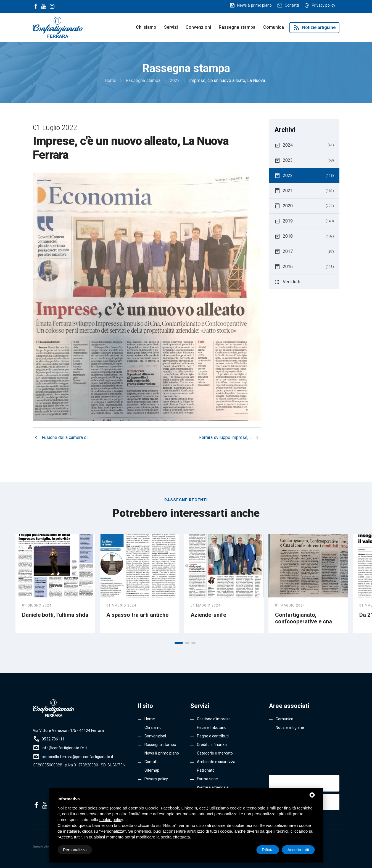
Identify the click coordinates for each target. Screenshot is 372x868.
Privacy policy (324, 5)
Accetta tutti (298, 850)
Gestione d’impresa (214, 719)
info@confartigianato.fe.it (64, 748)
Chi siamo (146, 27)
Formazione (207, 779)
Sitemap (152, 770)
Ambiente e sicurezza (216, 762)
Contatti (292, 5)
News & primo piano (254, 5)
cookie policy (111, 820)
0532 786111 (53, 739)
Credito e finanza (212, 745)
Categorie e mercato (215, 753)
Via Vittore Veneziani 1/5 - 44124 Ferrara (68, 731)
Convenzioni (198, 27)
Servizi (171, 27)
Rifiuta (268, 850)
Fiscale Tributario (212, 727)
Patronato (206, 770)
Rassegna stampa (237, 27)
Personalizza (75, 850)
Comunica (274, 27)
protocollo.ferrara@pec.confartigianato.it (77, 757)
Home (150, 719)
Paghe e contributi (213, 736)
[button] (179, 643)
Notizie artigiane (314, 28)
